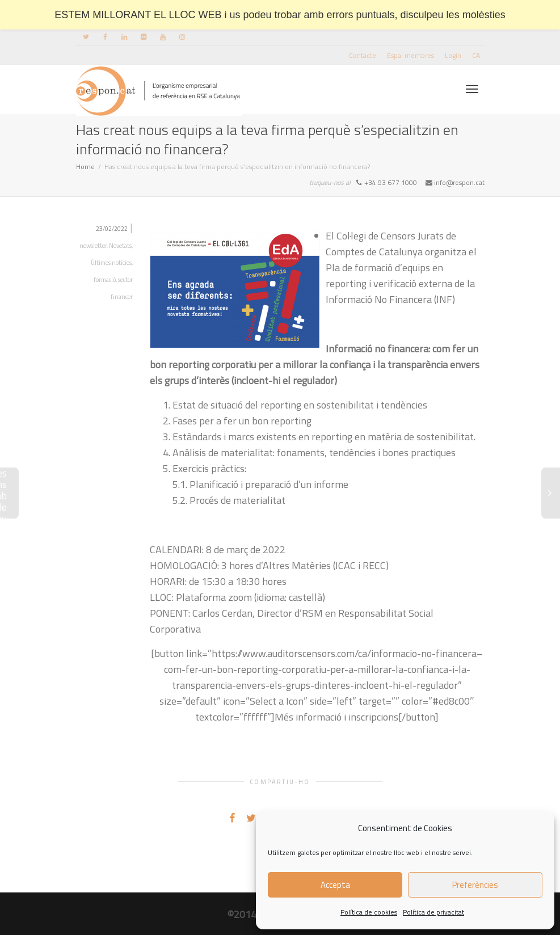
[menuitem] (476, 55)
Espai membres (410, 55)
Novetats (120, 246)
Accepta (335, 885)
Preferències (475, 885)
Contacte (363, 55)
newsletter (93, 246)
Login (453, 55)
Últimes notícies (111, 263)
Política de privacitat (433, 912)
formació (105, 280)
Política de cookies (369, 912)
